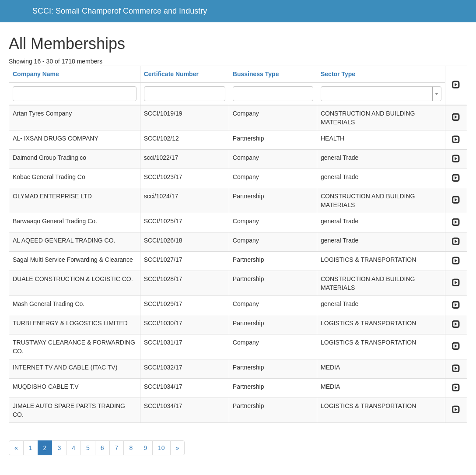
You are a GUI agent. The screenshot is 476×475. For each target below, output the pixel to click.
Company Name (36, 74)
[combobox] (381, 94)
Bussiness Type (256, 74)
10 (161, 448)
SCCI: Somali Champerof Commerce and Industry (120, 11)
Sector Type (338, 74)
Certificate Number (171, 74)
